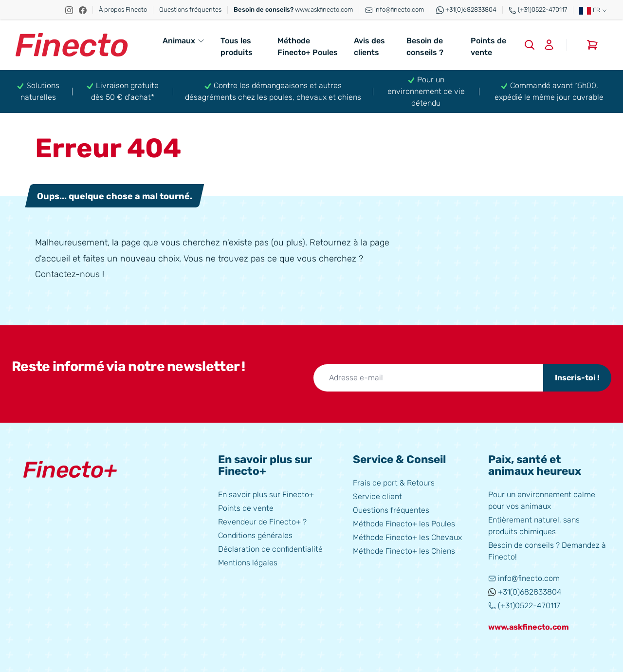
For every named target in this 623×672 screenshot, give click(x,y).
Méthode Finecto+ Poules (308, 47)
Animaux (184, 41)
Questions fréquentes (190, 9)
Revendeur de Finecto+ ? (262, 522)
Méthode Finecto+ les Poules (404, 524)
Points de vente (488, 47)
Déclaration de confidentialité (270, 549)
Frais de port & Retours (394, 483)
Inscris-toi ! (577, 378)
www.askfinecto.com (293, 9)
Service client (377, 496)
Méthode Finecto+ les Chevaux (407, 537)
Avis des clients (369, 47)
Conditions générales (255, 535)
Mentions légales (248, 563)
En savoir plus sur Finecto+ (266, 495)
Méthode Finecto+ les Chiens (404, 551)
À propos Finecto (123, 9)
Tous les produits (237, 47)
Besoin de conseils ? (425, 47)
